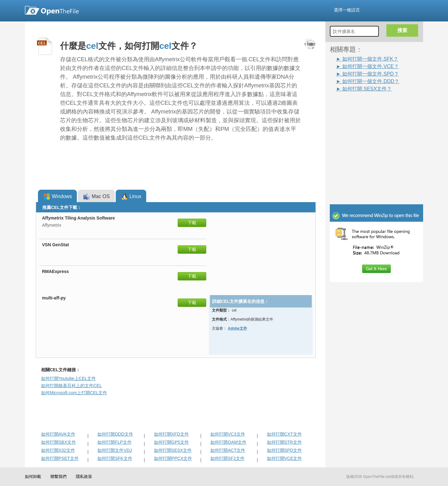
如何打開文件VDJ (114, 450)
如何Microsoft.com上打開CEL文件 (74, 393)
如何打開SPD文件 (285, 450)
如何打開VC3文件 (228, 434)
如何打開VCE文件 (285, 458)
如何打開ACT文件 (228, 450)
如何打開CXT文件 (284, 434)
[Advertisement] (367, 106)
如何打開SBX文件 (58, 442)
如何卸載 (33, 477)
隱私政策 (84, 477)
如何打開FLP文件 (114, 442)
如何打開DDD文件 (115, 434)
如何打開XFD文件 (171, 434)
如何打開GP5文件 (171, 442)
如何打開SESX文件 (173, 450)
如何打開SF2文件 (227, 458)
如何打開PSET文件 (60, 458)
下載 (192, 223)
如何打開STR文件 (284, 442)
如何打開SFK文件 (115, 458)
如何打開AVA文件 (58, 434)
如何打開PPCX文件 (173, 458)
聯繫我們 (58, 477)
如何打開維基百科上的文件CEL (71, 386)
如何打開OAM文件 (228, 442)
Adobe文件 (237, 328)
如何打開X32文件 (58, 450)
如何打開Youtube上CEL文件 (68, 378)
